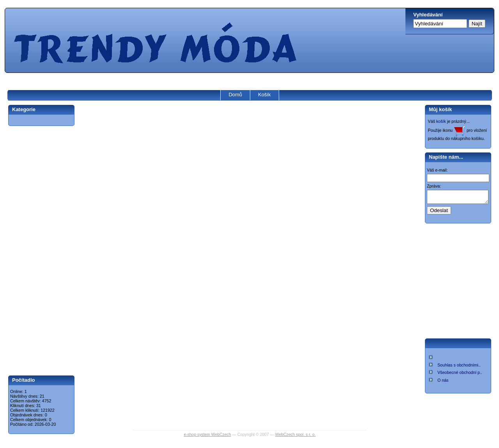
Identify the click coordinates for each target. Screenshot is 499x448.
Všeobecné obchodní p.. (460, 375)
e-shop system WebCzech (207, 435)
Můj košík (440, 109)
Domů (235, 95)
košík (441, 121)
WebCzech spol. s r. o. (296, 435)
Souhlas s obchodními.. (459, 367)
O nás (443, 382)
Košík (265, 95)
